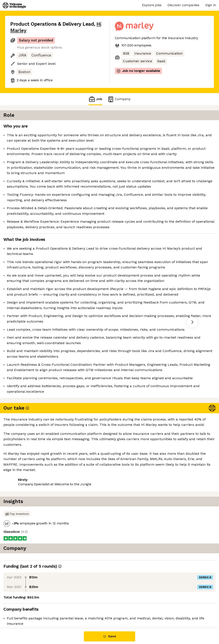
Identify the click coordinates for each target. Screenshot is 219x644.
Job (95, 99)
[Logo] (14, 5)
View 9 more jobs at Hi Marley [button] (65, 611)
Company (119, 99)
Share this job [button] (22, 611)
